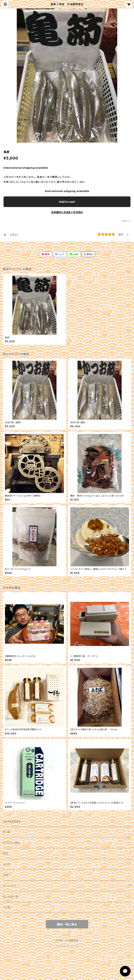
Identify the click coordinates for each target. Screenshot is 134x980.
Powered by (67, 946)
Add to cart (67, 202)
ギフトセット (10, 886)
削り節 (7, 832)
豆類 (5, 875)
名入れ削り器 (11, 897)
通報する (126, 221)
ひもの (6, 864)
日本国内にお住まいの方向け (67, 212)
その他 (7, 907)
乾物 (5, 853)
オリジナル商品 (11, 843)
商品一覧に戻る (67, 924)
